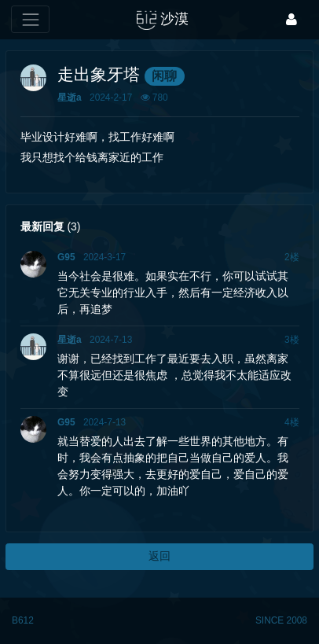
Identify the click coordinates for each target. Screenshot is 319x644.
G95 (66, 257)
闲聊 (164, 76)
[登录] (291, 19)
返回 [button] (159, 556)
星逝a (70, 98)
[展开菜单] (30, 19)
